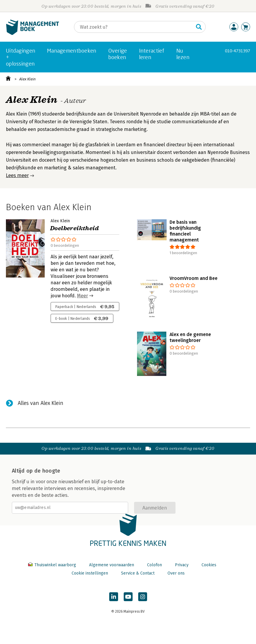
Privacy (182, 565)
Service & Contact (138, 573)
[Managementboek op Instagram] (143, 597)
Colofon (154, 565)
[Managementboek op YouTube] (128, 597)
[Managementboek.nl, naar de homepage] (33, 34)
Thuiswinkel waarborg (53, 565)
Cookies (209, 565)
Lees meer (17, 175)
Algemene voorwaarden (112, 565)
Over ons (176, 573)
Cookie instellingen (90, 573)
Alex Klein (28, 79)
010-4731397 (238, 51)
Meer (82, 296)
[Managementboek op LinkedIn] (114, 597)
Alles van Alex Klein (41, 403)
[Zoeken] (134, 27)
